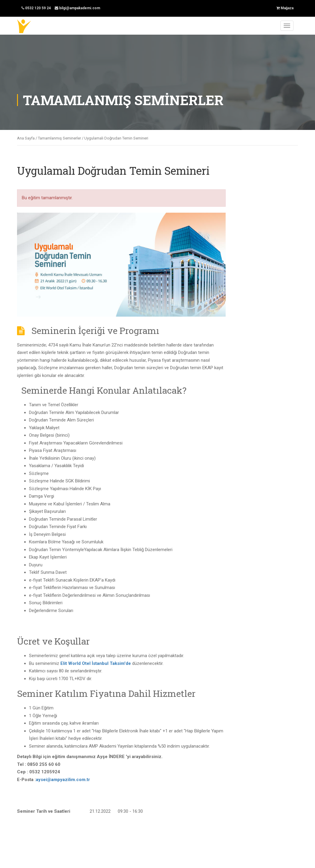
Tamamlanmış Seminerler (59, 138)
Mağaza (285, 8)
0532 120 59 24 (36, 8)
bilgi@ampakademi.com (77, 8)
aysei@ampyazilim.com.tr (63, 780)
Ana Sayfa (26, 138)
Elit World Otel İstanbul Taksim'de (96, 663)
